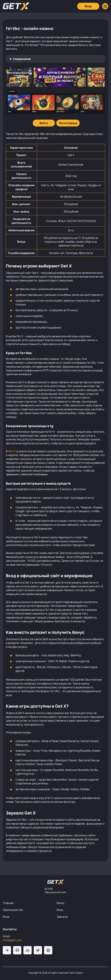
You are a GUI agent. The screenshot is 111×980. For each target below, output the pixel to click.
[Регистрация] (68, 123)
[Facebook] (17, 950)
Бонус (61, 903)
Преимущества (13, 910)
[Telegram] (7, 950)
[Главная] (16, 6)
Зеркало (62, 917)
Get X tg (13, 451)
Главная (8, 903)
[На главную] (56, 882)
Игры (60, 910)
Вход (6, 917)
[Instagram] (48, 950)
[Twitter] (38, 950)
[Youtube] (28, 950)
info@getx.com (12, 940)
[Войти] (44, 123)
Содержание (22, 59)
